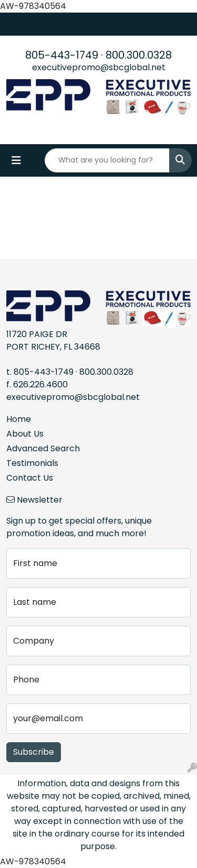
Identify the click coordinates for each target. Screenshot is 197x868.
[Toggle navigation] (16, 160)
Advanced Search (43, 448)
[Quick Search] (107, 160)
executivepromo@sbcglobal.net (99, 67)
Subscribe (34, 752)
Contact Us (30, 478)
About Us (25, 434)
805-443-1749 (62, 55)
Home (19, 419)
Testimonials (32, 463)
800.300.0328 (139, 55)
